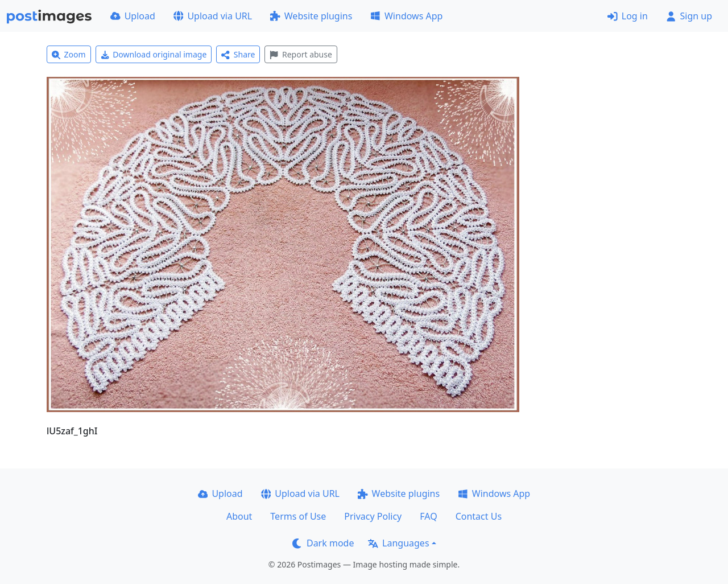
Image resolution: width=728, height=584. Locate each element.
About (239, 516)
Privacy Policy (373, 516)
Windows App (406, 16)
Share (238, 54)
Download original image (154, 54)
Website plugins (311, 16)
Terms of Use (298, 516)
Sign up (689, 16)
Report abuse (301, 54)
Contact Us (479, 516)
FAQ (428, 516)
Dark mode (323, 543)
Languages (398, 543)
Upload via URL (213, 16)
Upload (133, 16)
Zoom (69, 54)
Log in (628, 16)
